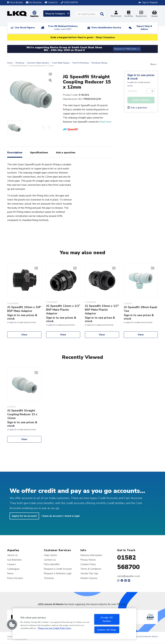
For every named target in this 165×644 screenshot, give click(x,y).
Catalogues (13, 569)
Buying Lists (141, 14)
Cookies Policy (88, 564)
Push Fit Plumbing (81, 63)
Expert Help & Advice (144, 28)
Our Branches (34, 3)
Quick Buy (129, 14)
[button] (12, 625)
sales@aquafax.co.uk (129, 576)
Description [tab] (15, 153)
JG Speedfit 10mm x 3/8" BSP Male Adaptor (24, 309)
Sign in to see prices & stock (141, 77)
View (24, 335)
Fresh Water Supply (61, 63)
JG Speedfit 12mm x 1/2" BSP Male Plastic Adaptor (63, 310)
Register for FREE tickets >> (127, 49)
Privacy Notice (88, 560)
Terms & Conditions (91, 569)
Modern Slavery (89, 578)
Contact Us (50, 560)
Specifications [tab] (39, 153)
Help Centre (50, 555)
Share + (153, 64)
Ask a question (137, 108)
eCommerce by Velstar (148, 636)
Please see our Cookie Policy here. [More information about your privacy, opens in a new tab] (55, 628)
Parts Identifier (52, 564)
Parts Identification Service (106, 28)
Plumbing (20, 63)
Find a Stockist (15, 3)
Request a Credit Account (58, 569)
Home (10, 63)
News (10, 573)
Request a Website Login (58, 573)
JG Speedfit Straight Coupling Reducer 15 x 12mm (22, 414)
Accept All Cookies (107, 619)
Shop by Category (57, 14)
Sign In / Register (150, 3)
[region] (74, 624)
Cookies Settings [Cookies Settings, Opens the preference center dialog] (107, 630)
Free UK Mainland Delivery (63, 28)
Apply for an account (24, 516)
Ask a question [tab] (66, 153)
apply (132, 82)
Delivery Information (91, 555)
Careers (11, 564)
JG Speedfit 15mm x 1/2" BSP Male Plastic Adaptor (102, 310)
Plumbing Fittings (100, 63)
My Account (116, 14)
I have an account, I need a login (61, 516)
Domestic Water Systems (38, 63)
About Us (12, 555)
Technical (49, 578)
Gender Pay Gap (89, 573)
